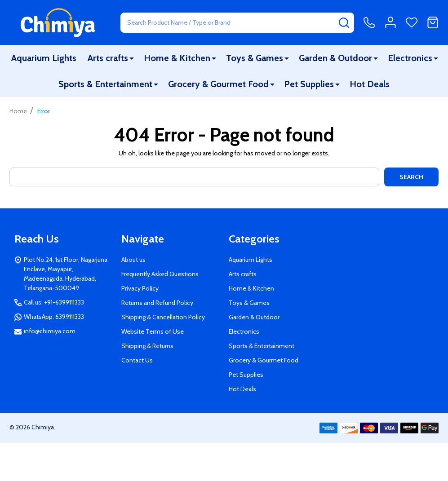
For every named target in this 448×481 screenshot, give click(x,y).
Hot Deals (370, 84)
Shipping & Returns (147, 346)
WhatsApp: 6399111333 (54, 317)
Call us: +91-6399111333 (54, 302)
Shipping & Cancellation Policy (163, 317)
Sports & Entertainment (105, 84)
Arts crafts (108, 58)
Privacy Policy (140, 288)
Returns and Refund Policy (157, 303)
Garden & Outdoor (335, 58)
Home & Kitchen (177, 58)
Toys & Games (255, 58)
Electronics (410, 58)
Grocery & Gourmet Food (218, 84)
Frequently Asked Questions (160, 274)
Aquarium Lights (44, 58)
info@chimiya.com (50, 331)
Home (18, 111)
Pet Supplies (309, 84)
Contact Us (137, 360)
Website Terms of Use (153, 331)
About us (133, 260)
